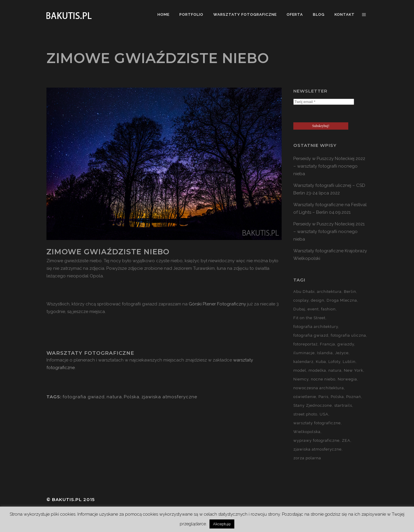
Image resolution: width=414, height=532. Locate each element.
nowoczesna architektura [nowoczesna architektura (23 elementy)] (319, 388)
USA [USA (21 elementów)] (324, 414)
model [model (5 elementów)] (300, 370)
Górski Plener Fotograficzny (217, 304)
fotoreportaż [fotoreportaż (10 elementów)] (305, 344)
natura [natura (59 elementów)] (335, 370)
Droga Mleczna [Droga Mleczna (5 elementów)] (342, 300)
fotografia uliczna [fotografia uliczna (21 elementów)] (348, 335)
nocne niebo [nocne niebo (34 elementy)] (323, 379)
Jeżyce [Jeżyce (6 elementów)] (342, 353)
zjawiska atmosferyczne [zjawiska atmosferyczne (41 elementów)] (317, 449)
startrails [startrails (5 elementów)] (343, 405)
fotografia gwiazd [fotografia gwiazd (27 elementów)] (311, 335)
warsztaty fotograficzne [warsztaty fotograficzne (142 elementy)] (317, 423)
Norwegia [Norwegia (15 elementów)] (347, 379)
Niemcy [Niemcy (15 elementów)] (301, 379)
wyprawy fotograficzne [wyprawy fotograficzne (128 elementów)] (316, 440)
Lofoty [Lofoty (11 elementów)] (334, 362)
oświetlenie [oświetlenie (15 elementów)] (305, 397)
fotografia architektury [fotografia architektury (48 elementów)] (316, 327)
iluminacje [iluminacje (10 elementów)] (304, 353)
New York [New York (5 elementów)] (354, 370)
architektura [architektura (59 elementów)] (329, 292)
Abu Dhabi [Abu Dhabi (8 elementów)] (304, 292)
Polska (132, 397)
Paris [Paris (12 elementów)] (323, 397)
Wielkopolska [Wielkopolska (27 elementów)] (307, 432)
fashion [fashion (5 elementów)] (328, 309)
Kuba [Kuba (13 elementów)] (321, 362)
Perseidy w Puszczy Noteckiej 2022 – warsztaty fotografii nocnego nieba (329, 166)
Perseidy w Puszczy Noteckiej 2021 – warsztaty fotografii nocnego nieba (329, 232)
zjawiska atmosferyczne (169, 397)
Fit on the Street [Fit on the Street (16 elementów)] (309, 318)
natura (114, 397)
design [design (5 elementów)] (318, 300)
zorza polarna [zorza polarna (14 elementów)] (307, 458)
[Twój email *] (324, 102)
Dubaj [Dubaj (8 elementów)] (299, 309)
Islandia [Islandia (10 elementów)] (325, 353)
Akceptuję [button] (222, 524)
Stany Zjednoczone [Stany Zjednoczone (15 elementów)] (313, 405)
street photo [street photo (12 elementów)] (305, 414)
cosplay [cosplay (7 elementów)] (301, 300)
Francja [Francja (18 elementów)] (328, 344)
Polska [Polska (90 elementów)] (337, 397)
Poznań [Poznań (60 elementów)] (354, 397)
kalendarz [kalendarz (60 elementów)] (303, 362)
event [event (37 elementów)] (313, 309)
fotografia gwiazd (84, 397)
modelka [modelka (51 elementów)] (317, 370)
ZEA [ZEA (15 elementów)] (346, 440)
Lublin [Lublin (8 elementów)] (349, 362)
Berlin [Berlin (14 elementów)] (350, 292)
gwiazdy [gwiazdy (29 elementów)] (346, 344)
